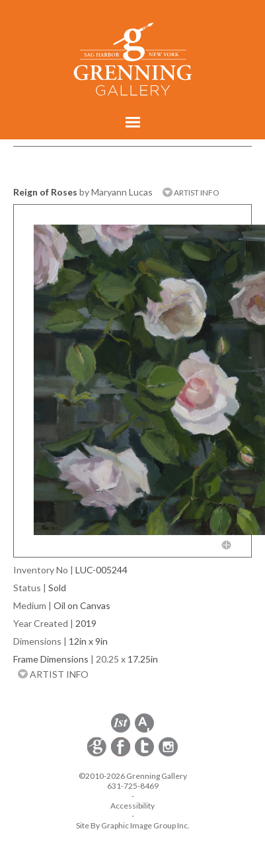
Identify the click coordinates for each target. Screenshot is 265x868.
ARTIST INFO (191, 193)
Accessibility (132, 806)
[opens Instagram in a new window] (168, 754)
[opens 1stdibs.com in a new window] (121, 730)
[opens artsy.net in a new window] (144, 730)
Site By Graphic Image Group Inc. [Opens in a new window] (133, 825)
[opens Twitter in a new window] (145, 754)
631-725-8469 (133, 786)
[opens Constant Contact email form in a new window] (98, 754)
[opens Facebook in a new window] (122, 754)
